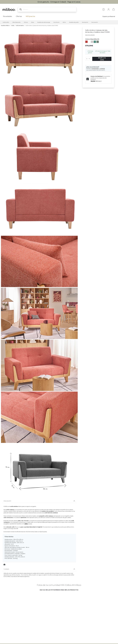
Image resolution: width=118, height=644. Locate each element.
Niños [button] (64, 22)
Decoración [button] (95, 22)
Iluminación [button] (85, 22)
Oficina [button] (26, 22)
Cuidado (6, 569)
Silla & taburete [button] (16, 22)
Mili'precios (30, 16)
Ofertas (19, 16)
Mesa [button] (33, 22)
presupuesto (95, 69)
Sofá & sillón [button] (6, 22)
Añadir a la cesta (102, 59)
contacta (102, 69)
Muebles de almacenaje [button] (44, 22)
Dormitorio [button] (56, 22)
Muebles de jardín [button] (74, 22)
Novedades (7, 16)
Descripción (7, 501)
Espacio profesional (109, 16)
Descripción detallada (90, 35)
